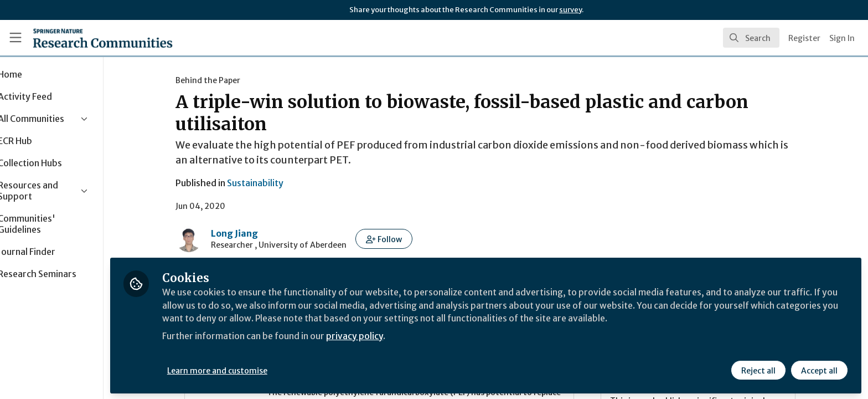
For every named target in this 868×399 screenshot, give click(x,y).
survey (570, 10)
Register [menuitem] (804, 38)
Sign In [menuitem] (842, 38)
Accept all (819, 370)
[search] (751, 38)
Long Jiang (254, 233)
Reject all (758, 370)
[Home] (103, 38)
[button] (403, 239)
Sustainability (275, 183)
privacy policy (394, 335)
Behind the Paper (227, 80)
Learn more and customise (255, 370)
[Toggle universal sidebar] (15, 38)
